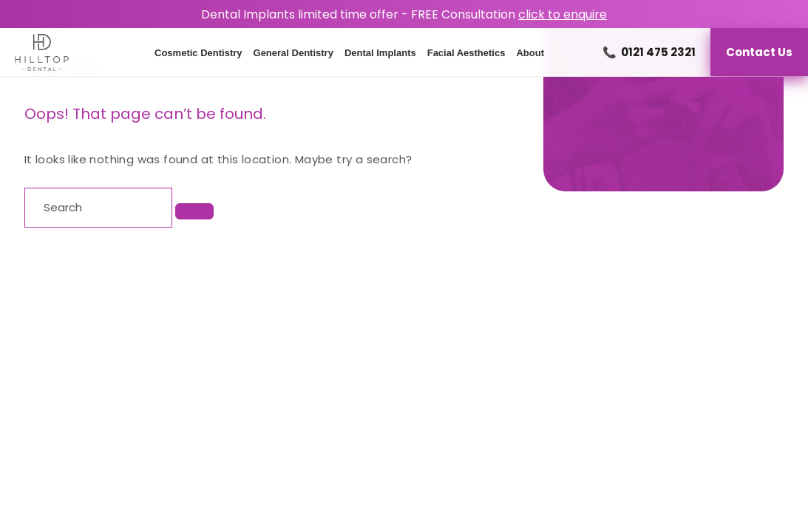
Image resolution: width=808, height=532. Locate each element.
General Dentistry (293, 53)
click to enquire (563, 14)
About (530, 53)
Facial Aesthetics (466, 53)
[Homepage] (34, 52)
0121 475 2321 (649, 52)
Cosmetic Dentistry (198, 53)
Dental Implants (380, 53)
